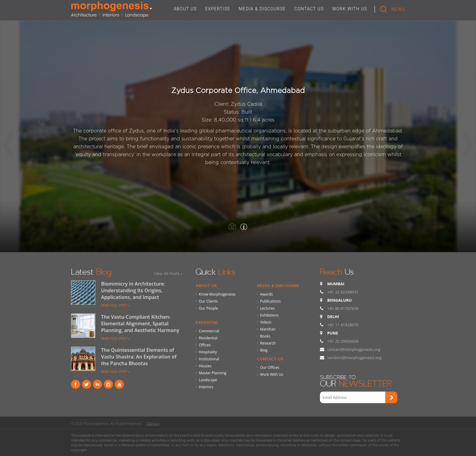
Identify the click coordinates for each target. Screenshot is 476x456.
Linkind (97, 384)
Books (265, 336)
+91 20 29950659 (343, 341)
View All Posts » (168, 274)
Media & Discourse (278, 286)
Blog (264, 350)
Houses (205, 366)
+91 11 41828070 (343, 325)
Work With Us (272, 374)
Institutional (209, 359)
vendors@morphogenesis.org (354, 358)
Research (268, 343)
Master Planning (213, 373)
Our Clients (208, 301)
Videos (266, 322)
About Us (206, 286)
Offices (205, 345)
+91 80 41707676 (343, 308)
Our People (208, 308)
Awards (267, 294)
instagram (108, 384)
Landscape (208, 380)
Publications (270, 301)
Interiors (206, 387)
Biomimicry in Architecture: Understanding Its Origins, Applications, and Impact (133, 290)
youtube (119, 384)
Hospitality (208, 352)
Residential (208, 338)
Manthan (268, 329)
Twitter (87, 384)
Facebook (76, 384)
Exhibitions (269, 315)
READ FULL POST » (115, 305)
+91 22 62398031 (343, 292)
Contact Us (270, 359)
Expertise (207, 322)
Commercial (209, 331)
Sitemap (153, 423)
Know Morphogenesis (217, 294)
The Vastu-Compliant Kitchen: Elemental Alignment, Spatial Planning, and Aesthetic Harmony (140, 324)
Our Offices (270, 367)
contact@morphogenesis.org (354, 349)
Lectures (267, 308)
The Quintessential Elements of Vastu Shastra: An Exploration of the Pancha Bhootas (139, 357)
